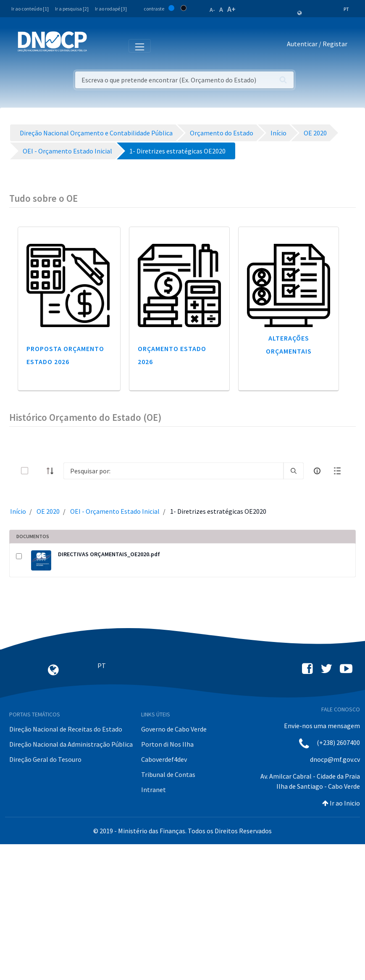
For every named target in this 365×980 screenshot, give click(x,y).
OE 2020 (48, 511)
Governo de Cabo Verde (174, 729)
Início (18, 511)
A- (212, 10)
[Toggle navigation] (98, 45)
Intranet (154, 790)
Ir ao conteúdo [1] (30, 9)
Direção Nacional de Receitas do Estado (66, 729)
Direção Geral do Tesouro (45, 759)
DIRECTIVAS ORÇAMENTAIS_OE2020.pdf (109, 554)
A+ (231, 9)
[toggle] (38, 471)
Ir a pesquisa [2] (72, 9)
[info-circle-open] (317, 471)
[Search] (173, 471)
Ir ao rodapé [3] (111, 9)
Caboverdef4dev (164, 759)
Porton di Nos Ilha (167, 744)
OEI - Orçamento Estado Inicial (115, 511)
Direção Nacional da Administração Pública (71, 744)
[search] (294, 471)
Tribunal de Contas (168, 774)
